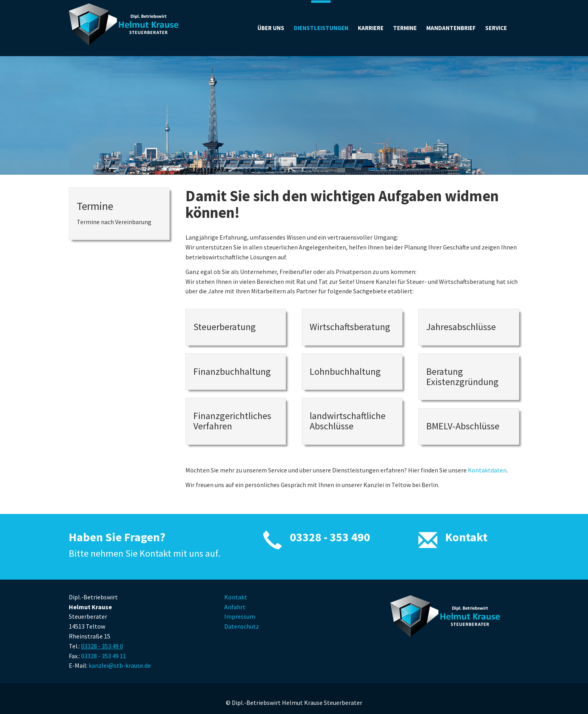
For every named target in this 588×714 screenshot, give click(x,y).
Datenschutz (242, 626)
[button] (496, 28)
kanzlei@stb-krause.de (120, 665)
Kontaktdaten (487, 470)
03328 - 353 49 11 (104, 656)
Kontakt (466, 537)
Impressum (240, 616)
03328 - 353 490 (330, 537)
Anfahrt (235, 607)
